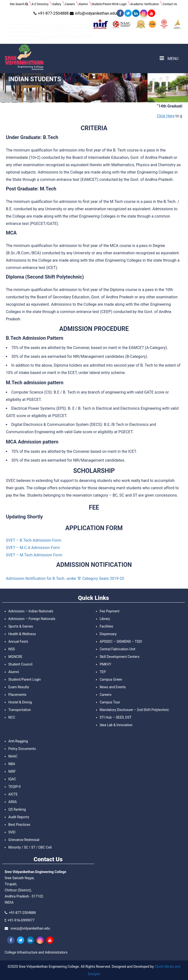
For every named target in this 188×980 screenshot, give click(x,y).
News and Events (113, 687)
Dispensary (108, 634)
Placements (17, 695)
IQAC (12, 779)
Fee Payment (110, 611)
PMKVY (105, 664)
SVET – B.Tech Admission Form (34, 540)
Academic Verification (145, 4)
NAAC (13, 756)
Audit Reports (19, 817)
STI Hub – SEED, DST (116, 717)
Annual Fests (18, 642)
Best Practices (19, 825)
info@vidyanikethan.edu (93, 13)
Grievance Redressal (24, 840)
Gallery (57, 4)
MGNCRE (15, 657)
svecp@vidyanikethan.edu (30, 928)
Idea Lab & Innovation (116, 725)
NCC (12, 717)
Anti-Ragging (18, 741)
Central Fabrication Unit (117, 649)
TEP (103, 672)
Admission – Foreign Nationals (32, 619)
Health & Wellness (22, 634)
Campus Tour (110, 702)
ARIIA (13, 802)
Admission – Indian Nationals (31, 611)
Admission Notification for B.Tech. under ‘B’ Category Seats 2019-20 (65, 578)
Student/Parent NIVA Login (109, 4)
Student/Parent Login (25, 679)
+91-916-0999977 (21, 920)
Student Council (20, 664)
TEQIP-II (14, 787)
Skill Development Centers (120, 657)
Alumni (83, 4)
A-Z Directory (40, 4)
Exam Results (19, 687)
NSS (12, 649)
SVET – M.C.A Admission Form (33, 548)
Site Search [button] (19, 4)
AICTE (13, 794)
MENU (169, 58)
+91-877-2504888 (51, 13)
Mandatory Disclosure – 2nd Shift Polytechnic (134, 710)
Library (105, 619)
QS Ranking (17, 809)
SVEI (12, 832)
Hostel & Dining (20, 702)
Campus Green (111, 679)
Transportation (20, 710)
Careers (70, 4)
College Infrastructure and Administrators (36, 952)
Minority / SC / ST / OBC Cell (30, 847)
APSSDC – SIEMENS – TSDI (121, 642)
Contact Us (170, 4)
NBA (12, 764)
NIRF (12, 771)
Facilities (106, 626)
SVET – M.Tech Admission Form (34, 555)
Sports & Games (21, 626)
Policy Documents (22, 749)
